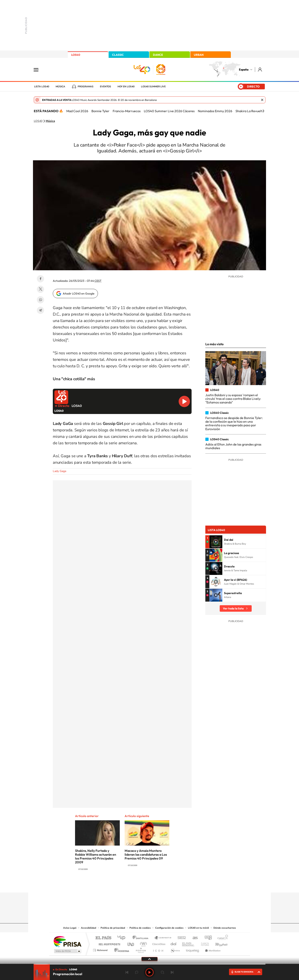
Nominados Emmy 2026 (215, 111)
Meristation (212, 949)
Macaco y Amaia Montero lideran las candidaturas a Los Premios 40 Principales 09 (146, 854)
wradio (143, 943)
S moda (175, 949)
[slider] (149, 964)
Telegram (40, 310)
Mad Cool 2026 (77, 111)
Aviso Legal (70, 928)
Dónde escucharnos (225, 928)
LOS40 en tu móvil (198, 928)
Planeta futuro (203, 943)
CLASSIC (118, 55)
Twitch (166, 885)
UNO (131, 943)
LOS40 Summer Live (153, 87)
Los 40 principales (123, 938)
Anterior (127, 972)
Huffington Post (109, 943)
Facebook (40, 279)
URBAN (199, 55)
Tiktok (133, 885)
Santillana (142, 938)
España (244, 70)
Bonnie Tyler (100, 111)
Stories (174, 885)
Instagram (125, 885)
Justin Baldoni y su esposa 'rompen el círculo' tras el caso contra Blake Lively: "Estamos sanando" (233, 399)
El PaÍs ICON (158, 949)
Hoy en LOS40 (126, 87)
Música (60, 87)
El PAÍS (103, 938)
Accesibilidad (89, 928)
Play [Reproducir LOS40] (149, 972)
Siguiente (172, 972)
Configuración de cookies (169, 928)
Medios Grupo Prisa (67, 951)
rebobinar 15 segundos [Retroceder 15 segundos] (137, 972)
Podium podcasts (141, 949)
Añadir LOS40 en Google (79, 294)
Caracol (222, 938)
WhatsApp (40, 300)
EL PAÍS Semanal (188, 943)
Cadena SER (180, 938)
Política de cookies (140, 928)
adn (207, 938)
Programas (86, 87)
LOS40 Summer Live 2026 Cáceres (169, 111)
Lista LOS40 (42, 87)
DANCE (158, 55)
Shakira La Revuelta (250, 111)
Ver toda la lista (233, 608)
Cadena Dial (174, 943)
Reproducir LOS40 (184, 401)
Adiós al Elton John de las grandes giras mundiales (233, 446)
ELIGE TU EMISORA (244, 972)
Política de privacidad (113, 928)
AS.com (193, 938)
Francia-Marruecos (127, 111)
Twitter (40, 289)
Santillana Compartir (163, 938)
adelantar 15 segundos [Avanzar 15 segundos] (162, 972)
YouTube (141, 885)
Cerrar (262, 100)
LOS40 (76, 55)
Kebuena (218, 943)
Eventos (105, 87)
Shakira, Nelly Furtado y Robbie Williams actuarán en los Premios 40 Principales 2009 (96, 856)
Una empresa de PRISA (67, 941)
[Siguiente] (263, 111)
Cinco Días (158, 943)
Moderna (121, 949)
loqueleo (193, 949)
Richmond (101, 949)
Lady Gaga (59, 471)
